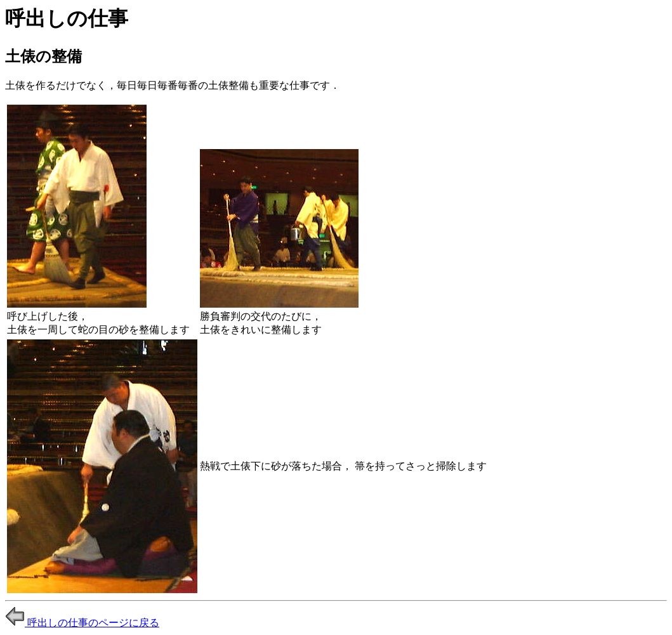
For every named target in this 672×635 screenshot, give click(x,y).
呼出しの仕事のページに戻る (82, 623)
